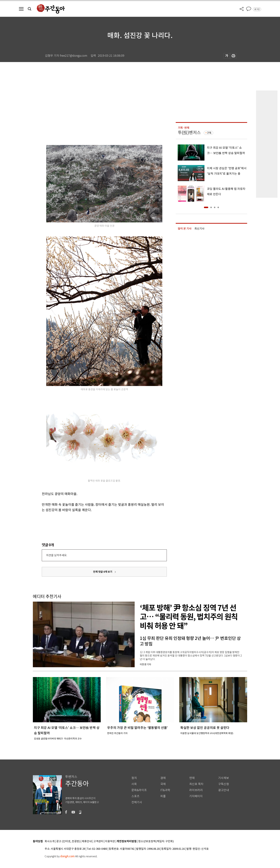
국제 (163, 784)
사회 (134, 784)
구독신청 (224, 784)
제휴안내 (87, 841)
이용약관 (110, 841)
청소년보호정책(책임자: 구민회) (156, 841)
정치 (134, 778)
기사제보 (224, 778)
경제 (163, 778)
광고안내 (224, 790)
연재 (192, 778)
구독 (209, 133)
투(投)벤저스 (189, 133)
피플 (163, 796)
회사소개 (50, 841)
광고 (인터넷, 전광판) (68, 841)
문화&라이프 (139, 790)
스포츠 (135, 796)
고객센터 (98, 841)
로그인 (257, 9)
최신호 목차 (196, 784)
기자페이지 (196, 796)
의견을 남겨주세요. (57, 555)
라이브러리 (196, 790)
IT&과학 (165, 790)
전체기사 (137, 802)
